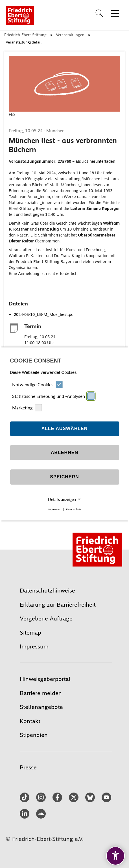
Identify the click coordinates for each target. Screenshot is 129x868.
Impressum (54, 509)
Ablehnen (64, 453)
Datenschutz (74, 509)
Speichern (64, 477)
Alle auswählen (65, 428)
